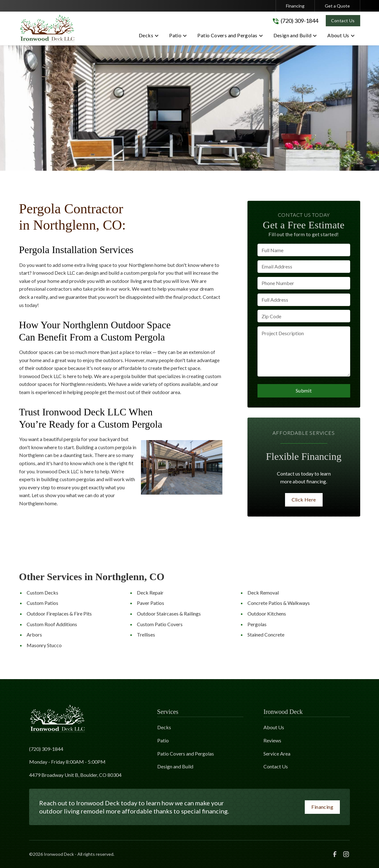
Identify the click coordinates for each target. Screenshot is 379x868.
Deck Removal (263, 593)
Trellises (146, 634)
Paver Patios (151, 603)
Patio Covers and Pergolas (186, 754)
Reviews (272, 740)
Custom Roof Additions (52, 624)
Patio (163, 740)
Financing (295, 6)
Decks (164, 727)
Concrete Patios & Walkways (279, 603)
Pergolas (257, 624)
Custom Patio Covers (160, 624)
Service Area (277, 754)
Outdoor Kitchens (267, 613)
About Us (274, 727)
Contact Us (343, 21)
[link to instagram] (346, 854)
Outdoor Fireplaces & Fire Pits (59, 613)
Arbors (34, 634)
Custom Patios (42, 603)
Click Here (304, 499)
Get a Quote (337, 6)
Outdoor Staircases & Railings (169, 613)
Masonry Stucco (44, 645)
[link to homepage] (47, 28)
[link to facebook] (335, 854)
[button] (149, 37)
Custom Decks (42, 593)
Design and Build (175, 766)
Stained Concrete (266, 634)
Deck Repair (150, 593)
